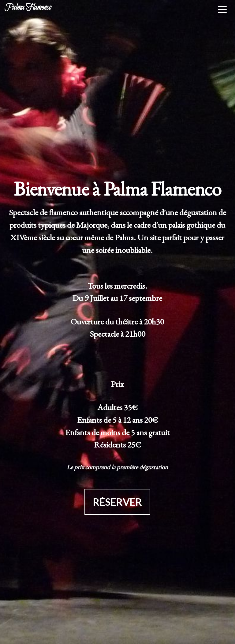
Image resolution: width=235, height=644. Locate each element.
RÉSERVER (117, 502)
